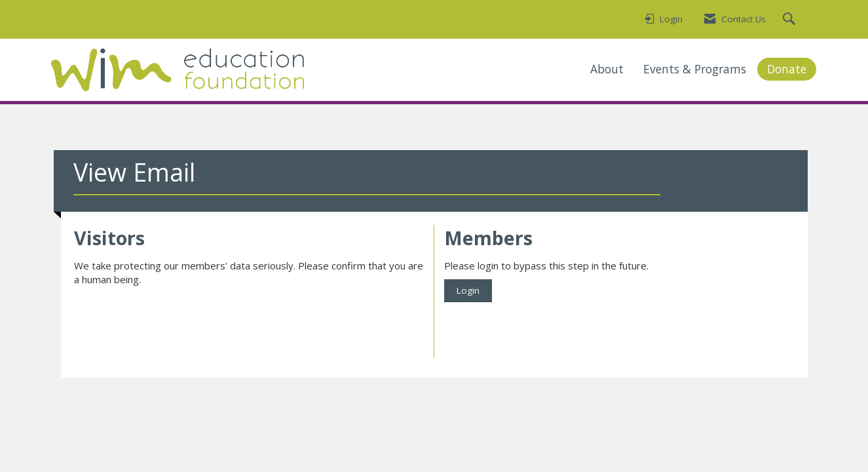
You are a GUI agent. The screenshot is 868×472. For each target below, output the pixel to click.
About (607, 69)
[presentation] (174, 319)
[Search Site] (791, 20)
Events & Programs (695, 69)
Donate (787, 69)
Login (468, 290)
